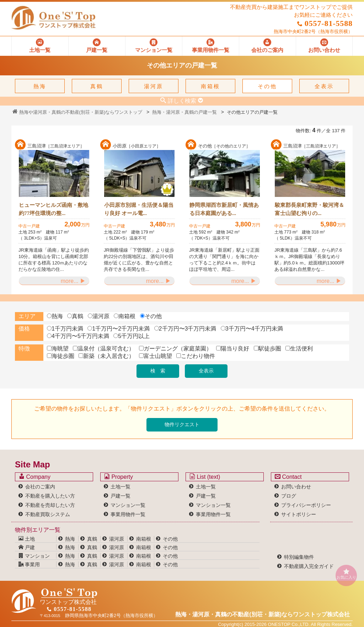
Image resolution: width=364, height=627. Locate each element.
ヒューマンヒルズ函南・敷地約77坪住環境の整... (53, 209)
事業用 (29, 564)
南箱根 (210, 86)
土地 (27, 539)
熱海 (40, 86)
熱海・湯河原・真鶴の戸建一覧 (184, 112)
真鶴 (97, 86)
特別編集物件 (299, 557)
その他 (267, 86)
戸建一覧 (121, 496)
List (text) (205, 477)
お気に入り (346, 574)
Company (35, 477)
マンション (34, 556)
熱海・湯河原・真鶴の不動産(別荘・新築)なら (263, 614)
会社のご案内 (40, 487)
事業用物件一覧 (128, 514)
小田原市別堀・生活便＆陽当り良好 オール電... (139, 209)
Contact (288, 477)
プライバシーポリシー (306, 505)
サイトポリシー (299, 514)
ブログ (289, 496)
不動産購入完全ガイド (309, 566)
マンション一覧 (128, 505)
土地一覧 (121, 487)
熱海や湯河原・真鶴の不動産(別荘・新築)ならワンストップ (77, 112)
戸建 (27, 547)
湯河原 (154, 86)
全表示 (324, 86)
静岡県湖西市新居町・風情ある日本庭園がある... (224, 209)
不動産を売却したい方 (50, 505)
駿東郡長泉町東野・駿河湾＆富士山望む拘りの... (309, 209)
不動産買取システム (48, 514)
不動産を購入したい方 (50, 496)
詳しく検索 (182, 101)
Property (119, 477)
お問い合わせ (296, 487)
